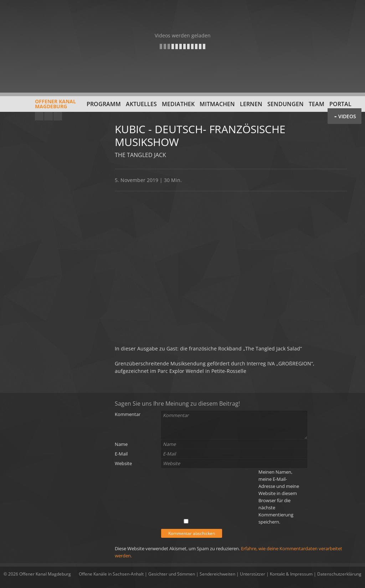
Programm (104, 104)
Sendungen (286, 104)
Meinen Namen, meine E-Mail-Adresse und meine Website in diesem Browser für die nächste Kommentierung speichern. (279, 497)
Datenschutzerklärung (339, 574)
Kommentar (128, 414)
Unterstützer (253, 574)
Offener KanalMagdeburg (40, 106)
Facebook (48, 116)
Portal (340, 104)
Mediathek (178, 104)
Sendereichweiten (217, 574)
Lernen (251, 104)
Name (121, 444)
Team (317, 104)
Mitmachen (217, 104)
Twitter (58, 116)
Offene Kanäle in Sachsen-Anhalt (111, 574)
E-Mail (121, 454)
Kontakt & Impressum (291, 574)
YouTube (39, 116)
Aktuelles (141, 104)
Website (123, 463)
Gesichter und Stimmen (172, 574)
